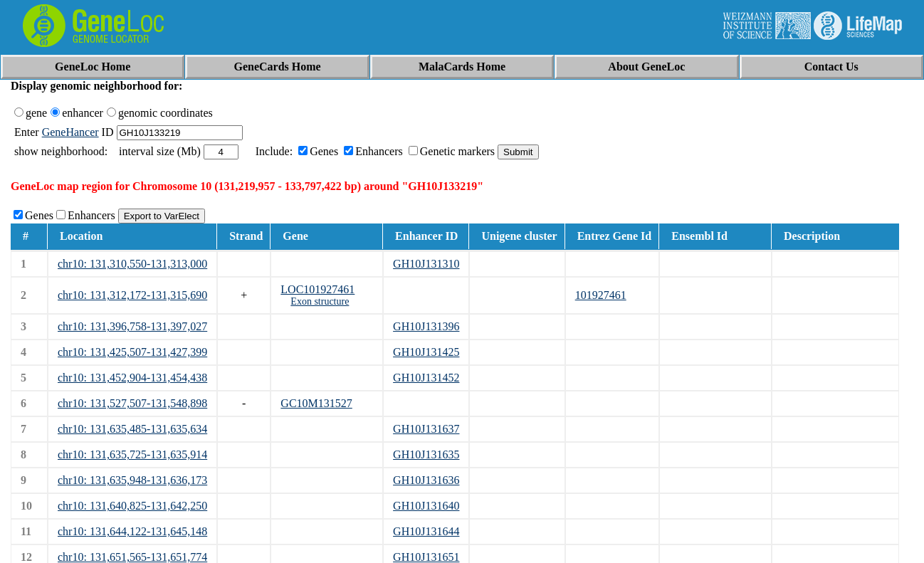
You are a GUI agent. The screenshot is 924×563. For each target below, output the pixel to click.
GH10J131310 (426, 264)
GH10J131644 (426, 531)
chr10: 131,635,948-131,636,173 (132, 480)
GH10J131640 (426, 506)
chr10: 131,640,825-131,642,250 (132, 506)
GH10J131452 (426, 378)
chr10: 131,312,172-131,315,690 (132, 295)
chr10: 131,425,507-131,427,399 (132, 352)
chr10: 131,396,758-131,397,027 (132, 326)
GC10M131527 (316, 403)
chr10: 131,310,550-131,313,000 (132, 264)
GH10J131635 (426, 454)
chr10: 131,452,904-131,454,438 (132, 378)
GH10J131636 (426, 480)
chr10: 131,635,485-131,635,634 (132, 429)
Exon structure (320, 301)
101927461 (601, 295)
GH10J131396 (426, 326)
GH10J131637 (426, 429)
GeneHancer (70, 132)
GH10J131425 (426, 352)
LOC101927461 (317, 289)
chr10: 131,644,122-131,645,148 (132, 531)
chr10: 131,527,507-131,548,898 (132, 403)
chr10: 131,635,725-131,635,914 (132, 454)
